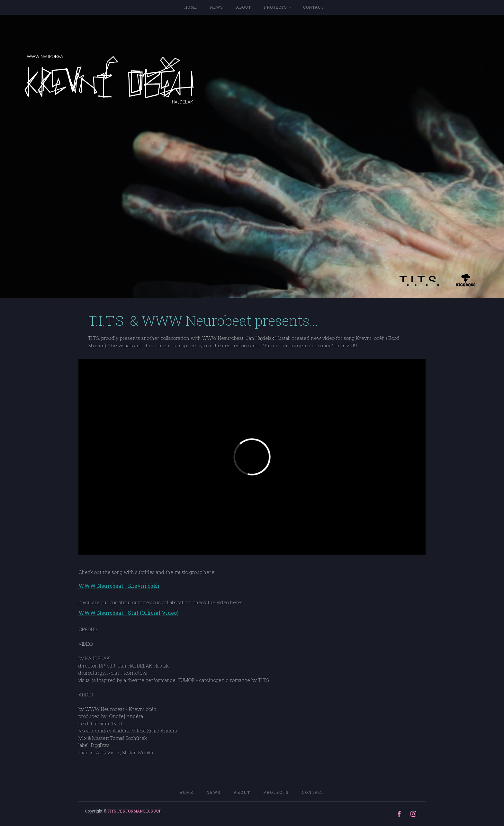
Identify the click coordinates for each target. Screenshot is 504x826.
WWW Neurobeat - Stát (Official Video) (128, 613)
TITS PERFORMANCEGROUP (134, 811)
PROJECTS (275, 7)
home (191, 7)
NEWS (216, 7)
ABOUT (243, 7)
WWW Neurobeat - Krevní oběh (119, 586)
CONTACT (313, 7)
